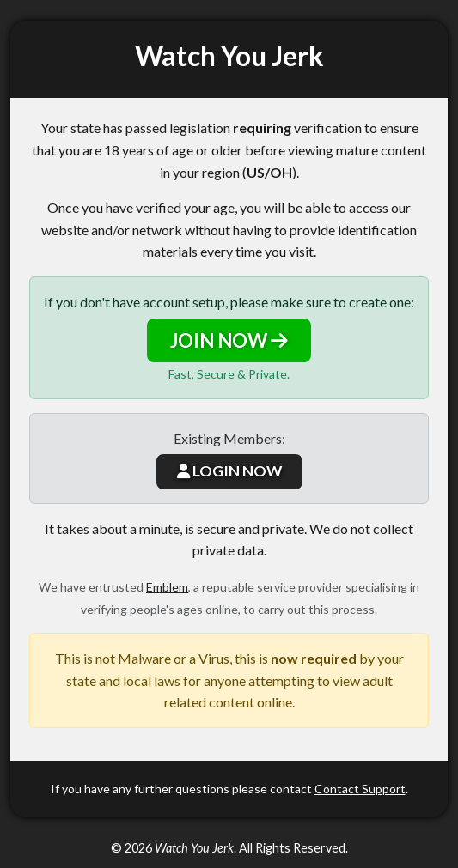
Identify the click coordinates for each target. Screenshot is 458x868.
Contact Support (360, 789)
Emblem (167, 587)
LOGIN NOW (229, 471)
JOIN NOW (229, 340)
